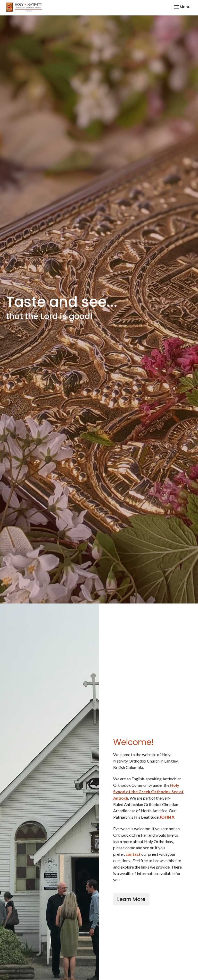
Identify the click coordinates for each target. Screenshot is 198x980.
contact (133, 854)
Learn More (131, 899)
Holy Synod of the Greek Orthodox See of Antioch (148, 791)
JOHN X (167, 817)
